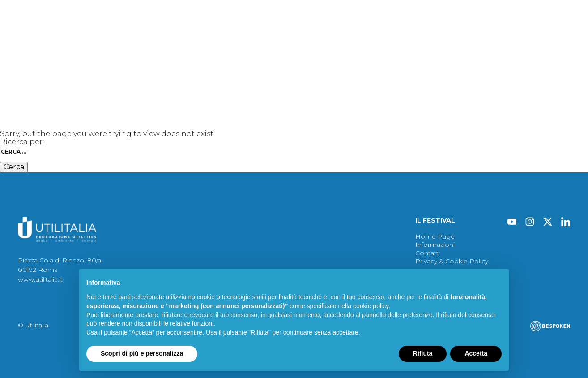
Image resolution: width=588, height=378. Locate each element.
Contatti (430, 58)
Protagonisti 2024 (111, 58)
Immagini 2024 (233, 58)
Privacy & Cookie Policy (452, 261)
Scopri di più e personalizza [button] (142, 353)
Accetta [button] (476, 353)
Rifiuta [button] (423, 353)
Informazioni (377, 58)
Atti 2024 (175, 58)
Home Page (435, 236)
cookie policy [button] (371, 306)
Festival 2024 (40, 58)
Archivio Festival (303, 58)
